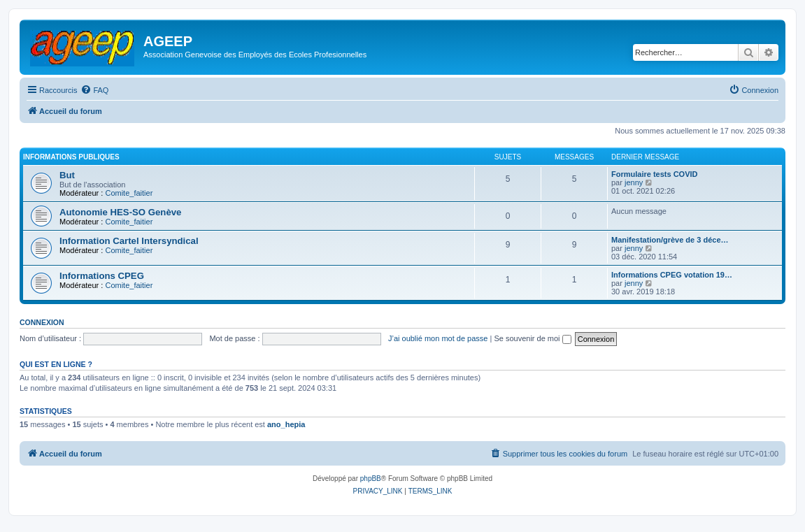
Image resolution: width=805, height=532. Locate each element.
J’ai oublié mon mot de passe (438, 338)
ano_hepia (286, 424)
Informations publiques (71, 157)
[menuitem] (94, 90)
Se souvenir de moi (532, 338)
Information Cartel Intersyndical (129, 241)
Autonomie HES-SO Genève (120, 212)
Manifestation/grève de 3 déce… (670, 240)
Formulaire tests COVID (654, 174)
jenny (634, 182)
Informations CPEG (102, 276)
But (67, 175)
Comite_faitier (129, 193)
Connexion (42, 322)
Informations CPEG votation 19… (672, 275)
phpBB (371, 479)
